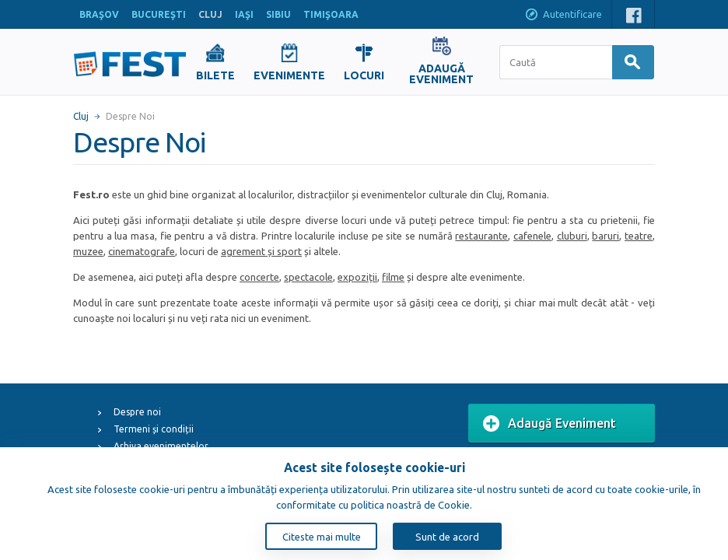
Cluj (81, 116)
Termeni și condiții (154, 429)
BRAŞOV (99, 14)
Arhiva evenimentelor (161, 446)
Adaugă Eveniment (549, 424)
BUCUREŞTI (159, 14)
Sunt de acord (447, 537)
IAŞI (244, 14)
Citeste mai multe (322, 537)
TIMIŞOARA (331, 14)
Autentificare (563, 16)
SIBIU (278, 14)
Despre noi (137, 412)
